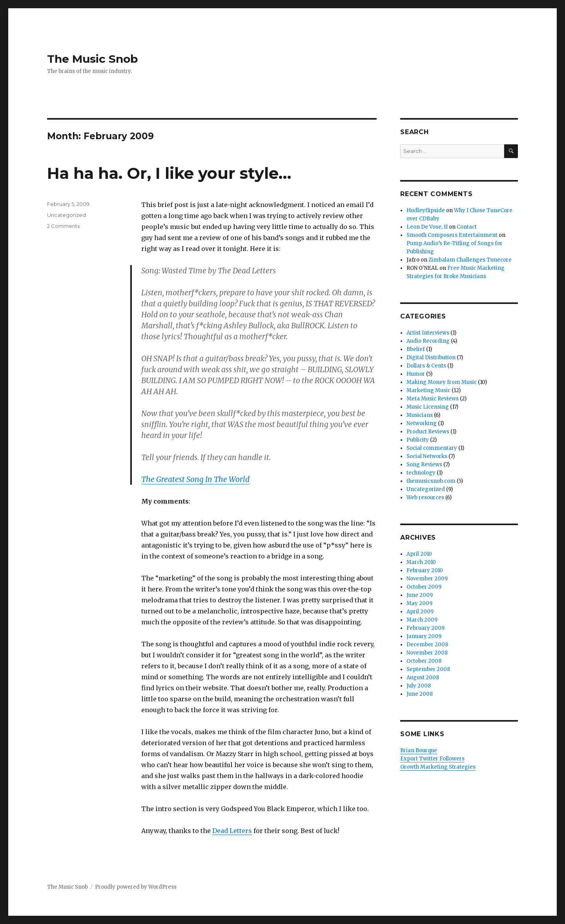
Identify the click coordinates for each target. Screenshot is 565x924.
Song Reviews (424, 465)
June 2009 (420, 595)
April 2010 (419, 554)
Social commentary (432, 448)
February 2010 (425, 570)
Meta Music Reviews (433, 399)
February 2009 (426, 628)
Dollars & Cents (426, 366)
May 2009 (419, 603)
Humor (416, 374)
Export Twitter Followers (432, 759)
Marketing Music (428, 390)
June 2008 (420, 694)
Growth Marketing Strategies (438, 767)
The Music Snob (92, 59)
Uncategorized (67, 215)
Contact (467, 227)
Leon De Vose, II (427, 227)
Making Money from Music (442, 382)
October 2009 (424, 587)
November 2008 (427, 653)
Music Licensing (428, 407)
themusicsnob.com (431, 481)
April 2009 (420, 612)
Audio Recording (428, 341)
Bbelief (416, 349)
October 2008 (424, 661)
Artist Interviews (428, 333)
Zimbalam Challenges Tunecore (470, 260)
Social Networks (427, 456)
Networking (422, 423)
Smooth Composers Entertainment (452, 235)
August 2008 (423, 678)
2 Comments (63, 226)
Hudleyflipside (426, 210)
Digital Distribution (431, 357)
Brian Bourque (419, 750)
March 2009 (422, 620)
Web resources (425, 497)
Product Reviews (428, 432)
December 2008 (427, 645)
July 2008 (419, 686)
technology (421, 473)
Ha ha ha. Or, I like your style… (169, 173)
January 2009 (424, 636)
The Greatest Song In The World (195, 479)
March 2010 (421, 562)
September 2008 (428, 669)
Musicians (420, 415)
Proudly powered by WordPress (136, 887)
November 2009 (427, 579)
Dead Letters (232, 831)
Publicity (418, 440)
